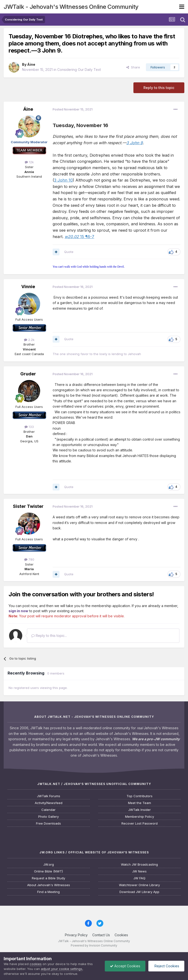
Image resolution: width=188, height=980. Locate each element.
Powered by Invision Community (94, 945)
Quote (69, 252)
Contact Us (101, 935)
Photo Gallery (48, 817)
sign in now (18, 611)
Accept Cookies (125, 966)
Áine (31, 64)
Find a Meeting (48, 892)
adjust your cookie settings (62, 969)
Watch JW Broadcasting (139, 865)
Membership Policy (140, 817)
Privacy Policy (76, 935)
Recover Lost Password (140, 823)
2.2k (29, 340)
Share (133, 67)
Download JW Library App (139, 892)
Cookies (121, 935)
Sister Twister (28, 506)
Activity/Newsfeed (49, 803)
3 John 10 (63, 180)
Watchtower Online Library (139, 885)
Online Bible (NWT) (48, 871)
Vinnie (28, 287)
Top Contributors (140, 796)
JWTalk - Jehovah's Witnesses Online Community (71, 7)
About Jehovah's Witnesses (49, 885)
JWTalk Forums (49, 796)
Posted (73, 109)
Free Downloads (48, 823)
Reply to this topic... (49, 636)
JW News (139, 871)
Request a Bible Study (48, 878)
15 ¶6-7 (79, 237)
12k (29, 162)
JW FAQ (139, 878)
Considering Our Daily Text (79, 70)
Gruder (28, 374)
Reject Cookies (166, 966)
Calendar (48, 810)
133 (29, 427)
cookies (36, 964)
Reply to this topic (159, 88)
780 (29, 559)
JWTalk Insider (140, 810)
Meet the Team (140, 803)
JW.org (49, 865)
